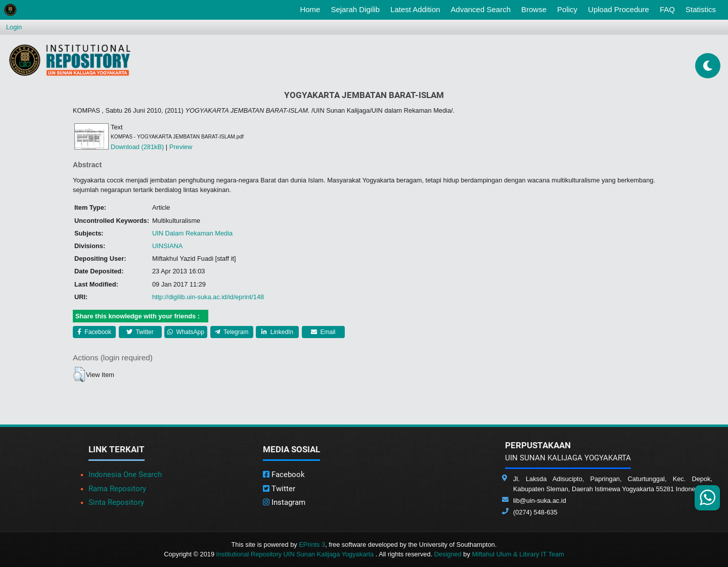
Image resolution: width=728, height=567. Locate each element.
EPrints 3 (312, 545)
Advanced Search (481, 9)
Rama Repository (117, 489)
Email (323, 332)
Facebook (94, 332)
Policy (567, 9)
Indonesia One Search (125, 475)
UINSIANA (167, 246)
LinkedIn (277, 332)
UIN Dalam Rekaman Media (192, 233)
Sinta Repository (116, 502)
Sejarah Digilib (355, 9)
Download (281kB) (137, 147)
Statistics (701, 9)
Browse (534, 9)
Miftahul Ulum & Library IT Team (518, 554)
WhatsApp (186, 332)
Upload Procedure (619, 9)
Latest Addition (415, 9)
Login (14, 27)
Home (312, 9)
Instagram (284, 502)
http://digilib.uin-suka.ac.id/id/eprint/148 (208, 297)
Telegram (232, 332)
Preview (181, 147)
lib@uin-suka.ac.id (540, 501)
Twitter (140, 332)
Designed (448, 554)
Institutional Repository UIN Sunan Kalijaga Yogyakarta (296, 554)
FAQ (667, 9)
